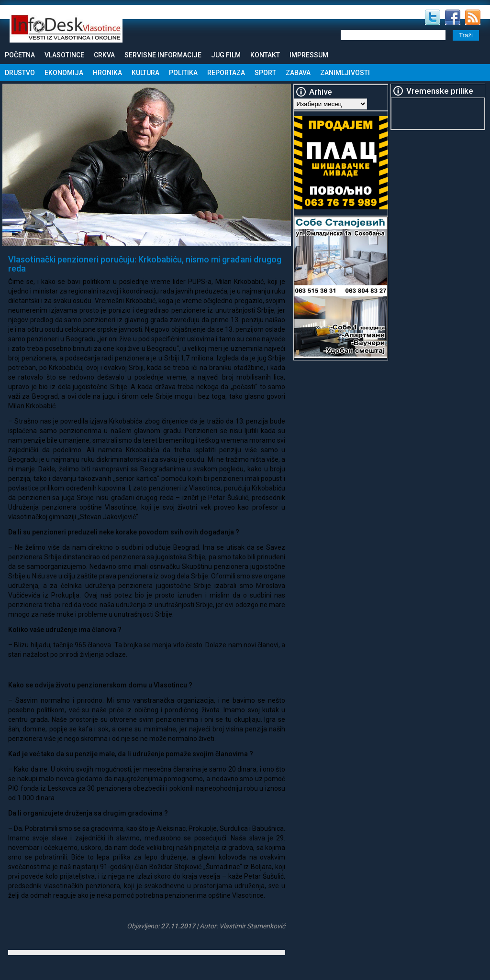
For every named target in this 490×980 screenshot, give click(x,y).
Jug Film (226, 55)
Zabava (298, 73)
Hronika (107, 73)
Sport (265, 73)
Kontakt (265, 55)
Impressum (309, 55)
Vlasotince (64, 55)
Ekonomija (64, 73)
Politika (183, 73)
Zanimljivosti (345, 73)
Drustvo (20, 73)
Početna (20, 55)
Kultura (145, 73)
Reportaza (226, 73)
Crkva (104, 55)
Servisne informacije (163, 55)
